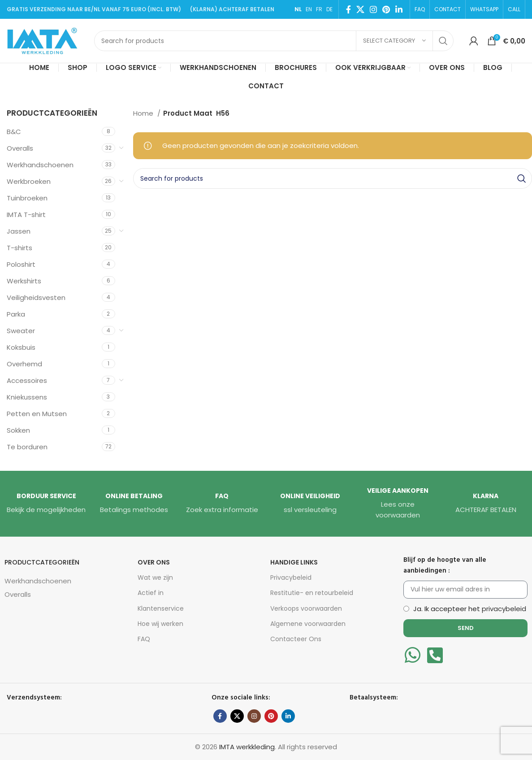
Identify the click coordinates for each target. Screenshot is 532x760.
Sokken (18, 430)
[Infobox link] (46, 504)
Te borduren (27, 447)
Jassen (19, 231)
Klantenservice (161, 608)
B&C (14, 132)
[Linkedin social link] (399, 9)
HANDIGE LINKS (294, 562)
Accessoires (27, 380)
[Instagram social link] (373, 9)
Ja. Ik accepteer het (470, 609)
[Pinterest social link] (386, 9)
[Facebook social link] (348, 9)
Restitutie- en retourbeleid (312, 593)
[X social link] (360, 9)
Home (144, 113)
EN (309, 9)
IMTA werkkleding (247, 747)
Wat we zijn (155, 578)
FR (319, 9)
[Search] (274, 41)
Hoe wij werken (160, 624)
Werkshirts (24, 281)
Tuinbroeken (27, 198)
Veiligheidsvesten (36, 297)
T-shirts (19, 248)
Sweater (21, 331)
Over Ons (154, 562)
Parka (16, 314)
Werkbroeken (29, 181)
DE (329, 9)
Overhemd (24, 364)
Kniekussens (27, 397)
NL (298, 9)
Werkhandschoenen (40, 165)
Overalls (20, 148)
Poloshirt (21, 264)
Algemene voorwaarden (308, 624)
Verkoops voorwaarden (306, 608)
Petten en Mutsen (37, 414)
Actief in (151, 593)
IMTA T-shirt (26, 215)
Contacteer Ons (296, 639)
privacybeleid (504, 609)
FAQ (144, 639)
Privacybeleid (291, 578)
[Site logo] (46, 40)
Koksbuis (21, 347)
